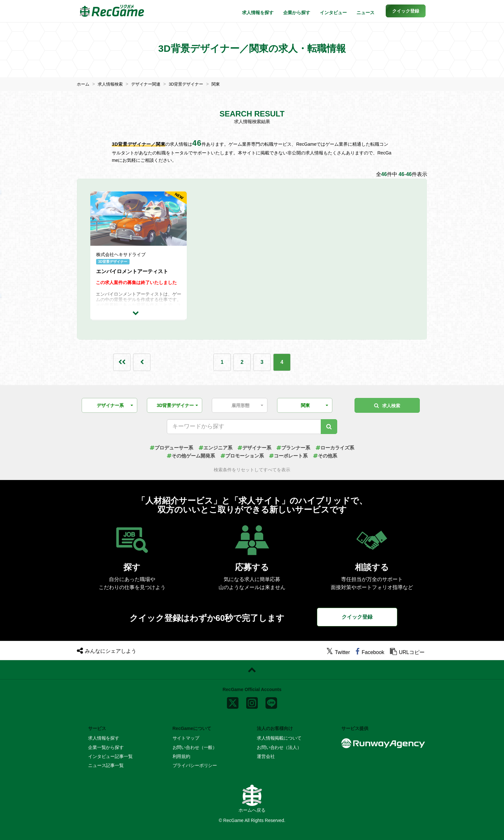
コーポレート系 (291, 456)
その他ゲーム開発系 (187, 456)
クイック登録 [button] (357, 617)
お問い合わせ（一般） (195, 747)
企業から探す (297, 13)
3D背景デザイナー (193, 84)
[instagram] (252, 701)
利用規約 (181, 756)
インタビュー (333, 13)
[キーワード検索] (329, 426)
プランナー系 (296, 447)
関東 (224, 84)
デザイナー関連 (150, 84)
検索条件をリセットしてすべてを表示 (252, 470)
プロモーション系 (242, 456)
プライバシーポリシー (195, 765)
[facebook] (370, 652)
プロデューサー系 (167, 447)
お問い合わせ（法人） (279, 747)
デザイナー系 (255, 447)
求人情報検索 (112, 84)
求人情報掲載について (279, 738)
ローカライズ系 (340, 447)
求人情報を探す (258, 13)
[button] (406, 11)
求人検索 (387, 405)
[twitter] (338, 652)
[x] (233, 701)
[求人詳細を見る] (139, 312)
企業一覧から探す (106, 747)
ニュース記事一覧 (106, 765)
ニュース (365, 13)
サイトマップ (186, 738)
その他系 (329, 456)
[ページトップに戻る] (252, 670)
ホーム (84, 84)
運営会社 (266, 756)
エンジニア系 (213, 447)
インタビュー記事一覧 (110, 756)
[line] (271, 701)
